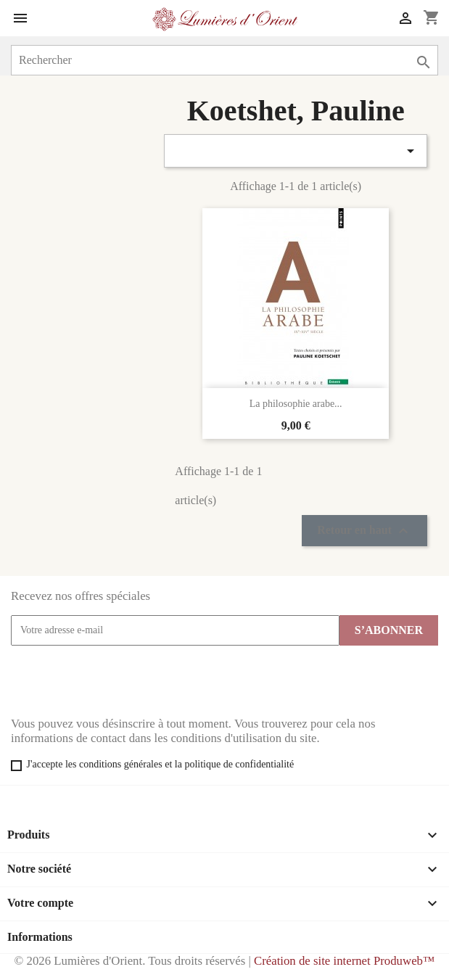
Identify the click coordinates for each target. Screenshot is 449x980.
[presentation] (121, 681)
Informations (40, 937)
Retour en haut (364, 531)
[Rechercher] (224, 60)
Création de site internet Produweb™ (344, 961)
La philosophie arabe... (296, 404)
